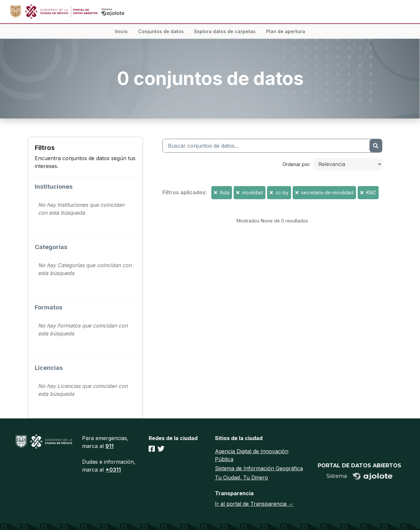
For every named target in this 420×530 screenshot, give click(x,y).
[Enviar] (376, 146)
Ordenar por (296, 164)
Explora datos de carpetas (225, 31)
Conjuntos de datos (161, 31)
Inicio (121, 31)
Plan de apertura (286, 31)
